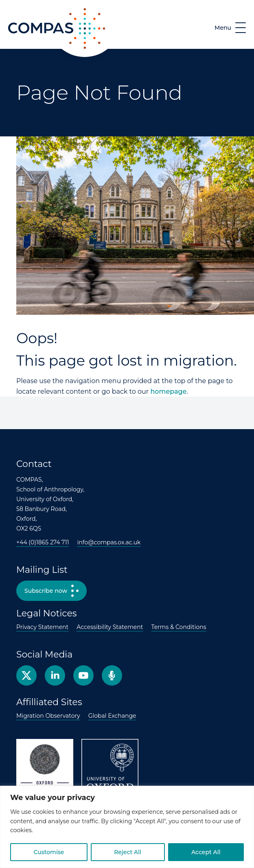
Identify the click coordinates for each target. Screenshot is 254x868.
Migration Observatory (48, 716)
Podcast (112, 675)
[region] (127, 827)
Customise (49, 852)
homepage (168, 391)
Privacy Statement (42, 627)
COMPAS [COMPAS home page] (23, 48)
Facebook (55, 675)
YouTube (83, 675)
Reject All (128, 852)
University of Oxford (110, 767)
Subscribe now (46, 591)
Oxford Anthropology (45, 767)
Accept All (206, 852)
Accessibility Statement (110, 627)
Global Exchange (112, 716)
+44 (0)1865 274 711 (43, 542)
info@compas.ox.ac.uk (109, 542)
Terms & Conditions (178, 627)
